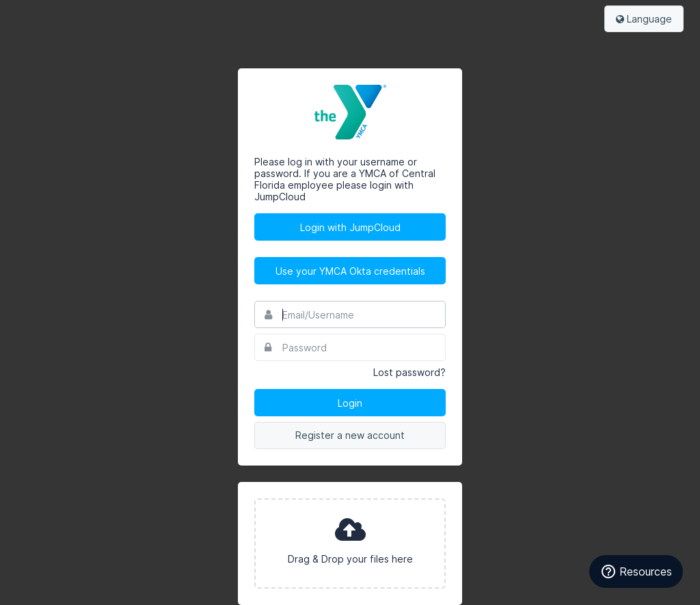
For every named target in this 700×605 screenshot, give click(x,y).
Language (644, 19)
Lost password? (409, 372)
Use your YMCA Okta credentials (350, 271)
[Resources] (636, 572)
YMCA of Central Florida (350, 112)
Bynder (51, 17)
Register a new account (350, 435)
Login (350, 403)
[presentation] (350, 543)
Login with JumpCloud (350, 227)
